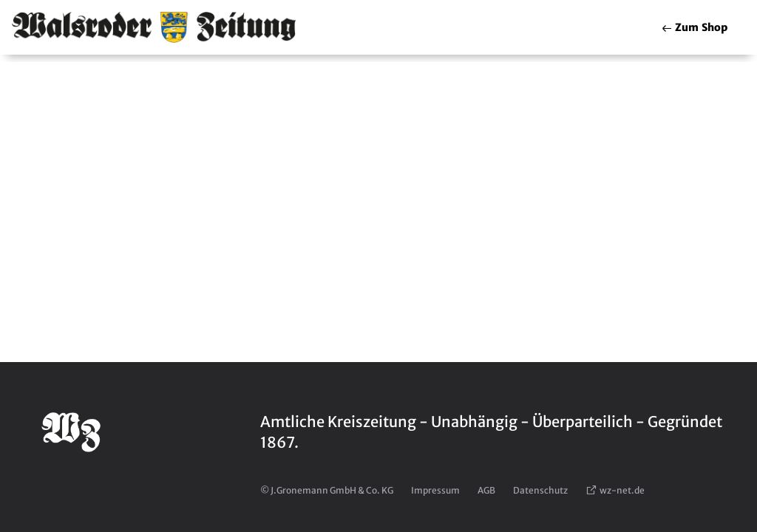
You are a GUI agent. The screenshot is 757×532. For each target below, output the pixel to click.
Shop (694, 27)
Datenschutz (540, 490)
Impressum (435, 490)
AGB (486, 490)
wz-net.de (615, 490)
